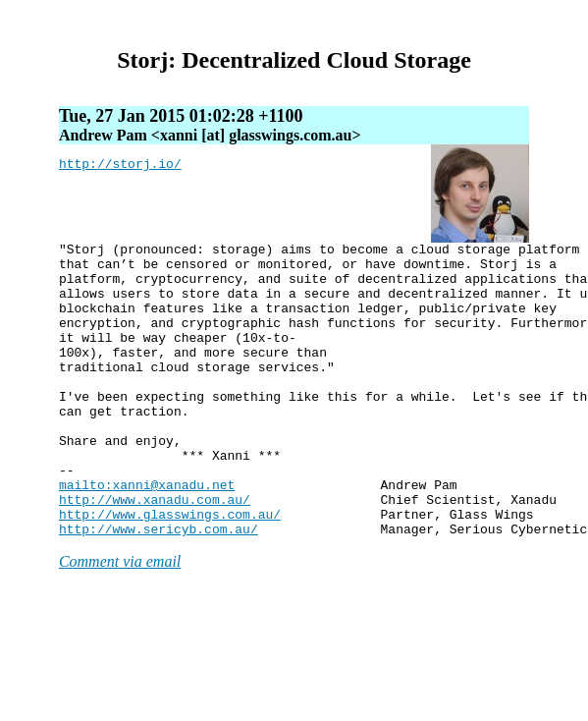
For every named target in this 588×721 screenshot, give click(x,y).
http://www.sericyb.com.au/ (159, 587)
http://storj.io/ (120, 166)
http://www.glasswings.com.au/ (170, 570)
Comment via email (120, 620)
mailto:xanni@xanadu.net (147, 534)
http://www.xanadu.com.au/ (155, 552)
